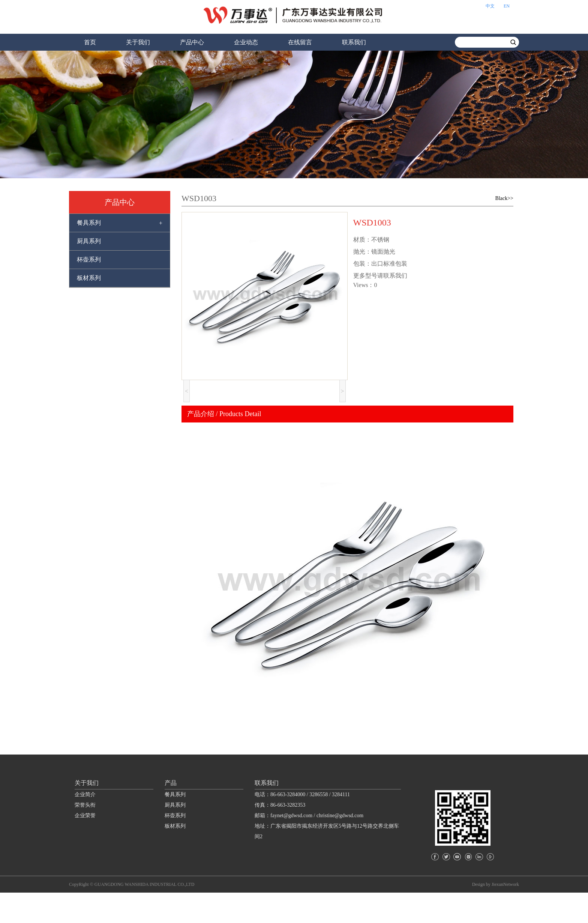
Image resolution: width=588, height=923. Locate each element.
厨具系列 (89, 241)
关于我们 (138, 42)
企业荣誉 (85, 846)
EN (507, 6)
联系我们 (354, 42)
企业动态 (246, 42)
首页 (90, 42)
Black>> (504, 198)
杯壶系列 (89, 259)
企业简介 (85, 825)
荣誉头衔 (85, 835)
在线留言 (300, 42)
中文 (490, 6)
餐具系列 (89, 223)
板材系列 (89, 278)
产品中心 (192, 42)
